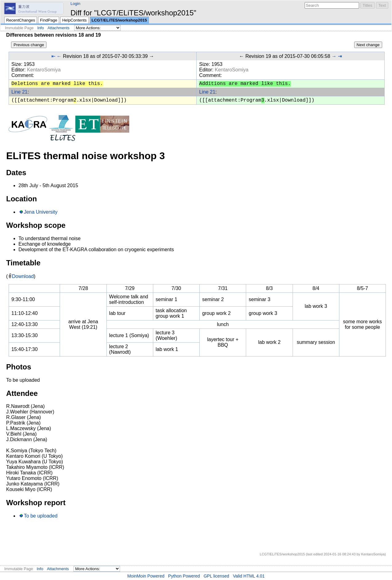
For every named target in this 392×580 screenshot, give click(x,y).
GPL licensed (216, 576)
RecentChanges (21, 20)
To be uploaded (40, 516)
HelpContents (74, 20)
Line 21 (20, 92)
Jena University (40, 212)
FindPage (49, 20)
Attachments (59, 28)
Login (75, 4)
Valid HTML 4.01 (249, 576)
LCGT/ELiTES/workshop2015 (119, 20)
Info (40, 28)
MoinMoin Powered (146, 576)
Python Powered (184, 576)
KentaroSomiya (44, 70)
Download (23, 276)
